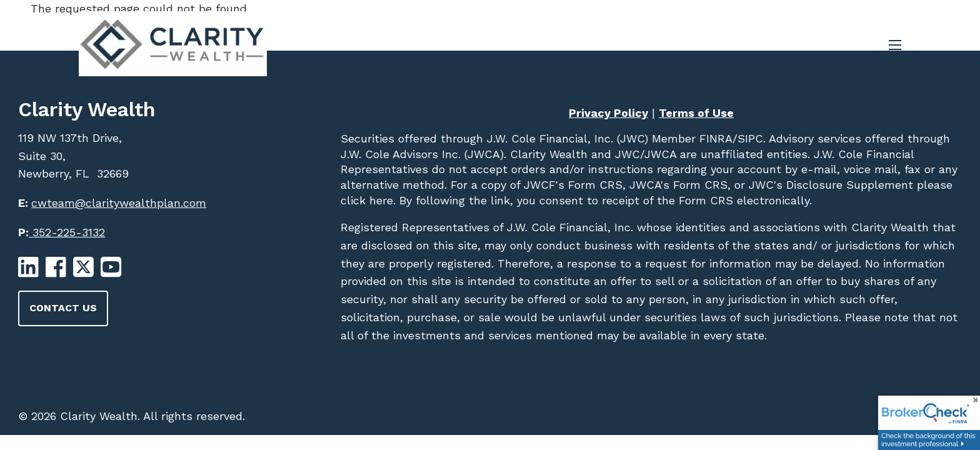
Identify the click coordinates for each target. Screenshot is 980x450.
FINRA (714, 138)
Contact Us (63, 308)
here (379, 200)
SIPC (750, 138)
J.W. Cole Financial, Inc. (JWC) (566, 138)
